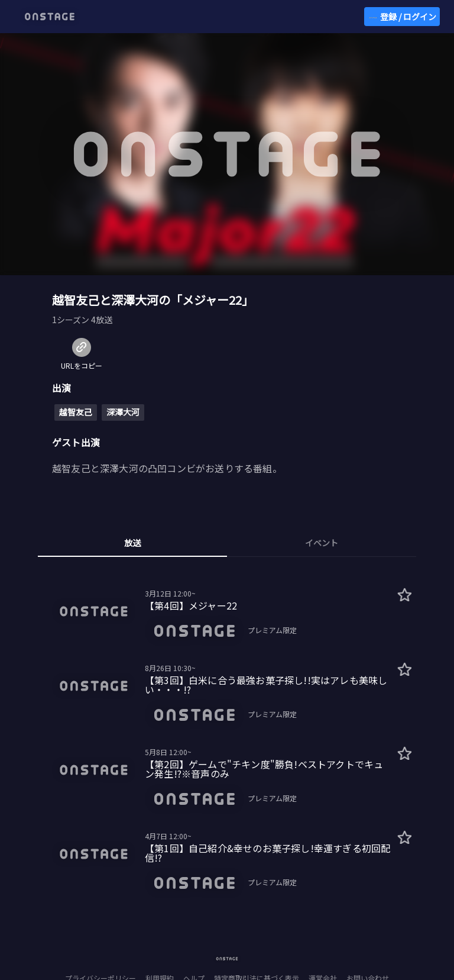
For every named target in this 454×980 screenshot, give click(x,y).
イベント (322, 543)
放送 (132, 543)
